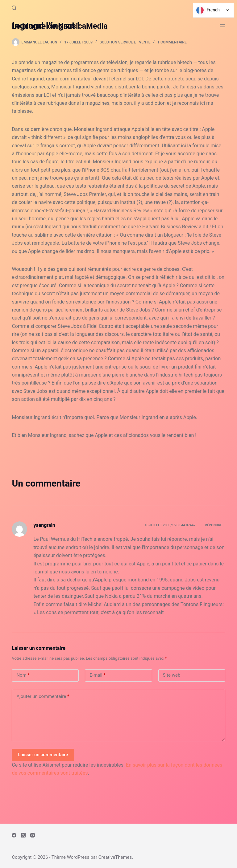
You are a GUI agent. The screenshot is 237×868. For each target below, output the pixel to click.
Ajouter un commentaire (43, 697)
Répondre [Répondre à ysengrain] (214, 525)
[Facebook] (14, 835)
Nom (23, 675)
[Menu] (222, 26)
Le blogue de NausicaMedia (60, 26)
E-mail (98, 675)
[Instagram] (33, 835)
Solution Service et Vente (125, 42)
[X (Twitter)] (23, 835)
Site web (172, 675)
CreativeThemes (115, 857)
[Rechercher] (14, 8)
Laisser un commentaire (43, 755)
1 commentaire (172, 42)
